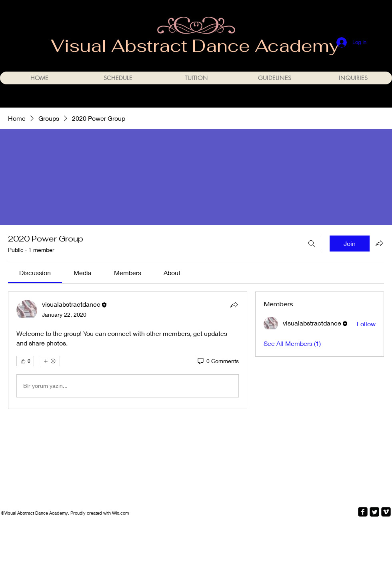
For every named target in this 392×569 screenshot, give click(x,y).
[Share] (234, 305)
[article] (128, 350)
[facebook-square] (363, 512)
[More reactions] (49, 361)
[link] (35, 273)
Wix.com (120, 513)
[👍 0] (25, 361)
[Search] (312, 244)
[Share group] (379, 243)
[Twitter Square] (374, 512)
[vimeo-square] (386, 512)
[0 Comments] (218, 361)
